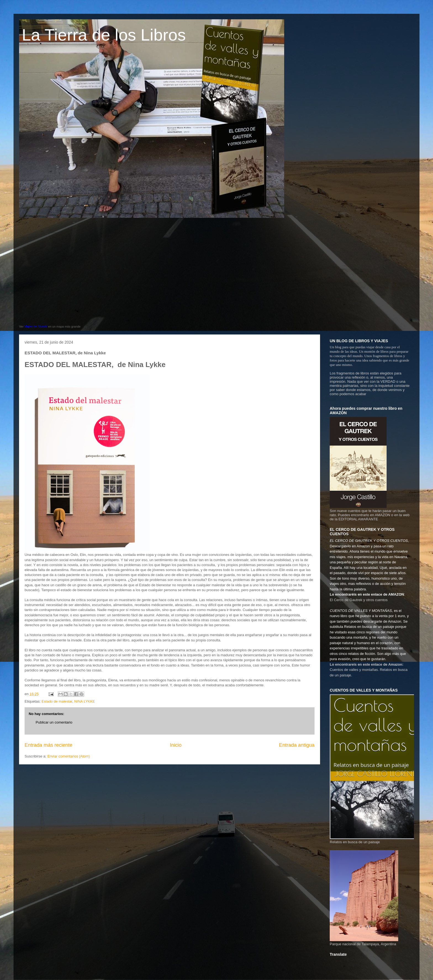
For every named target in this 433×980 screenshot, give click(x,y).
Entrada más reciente (48, 745)
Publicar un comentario (54, 722)
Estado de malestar (57, 701)
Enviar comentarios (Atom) (68, 756)
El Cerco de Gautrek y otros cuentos (359, 600)
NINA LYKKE (85, 701)
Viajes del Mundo (36, 326)
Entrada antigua (297, 745)
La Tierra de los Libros (104, 35)
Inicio (176, 745)
